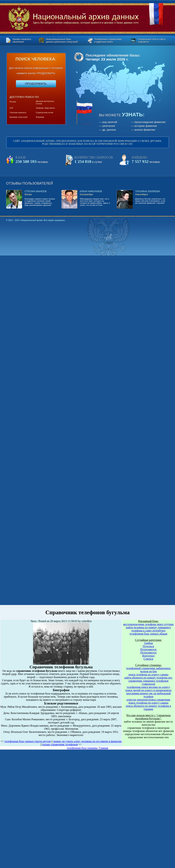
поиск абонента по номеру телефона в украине (148, 707)
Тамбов (148, 643)
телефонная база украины (82, 748)
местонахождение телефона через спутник (148, 624)
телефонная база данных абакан (148, 634)
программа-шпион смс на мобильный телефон (148, 695)
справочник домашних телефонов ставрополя (148, 682)
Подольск (148, 646)
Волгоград (148, 656)
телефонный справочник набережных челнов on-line (148, 670)
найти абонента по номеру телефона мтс (148, 678)
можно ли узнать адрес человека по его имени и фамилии (88, 741)
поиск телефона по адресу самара (148, 675)
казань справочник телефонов (60, 744)
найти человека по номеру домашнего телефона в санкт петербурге (148, 629)
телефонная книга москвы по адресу (148, 687)
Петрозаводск (148, 649)
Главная (104, 748)
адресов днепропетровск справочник (148, 700)
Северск (148, 659)
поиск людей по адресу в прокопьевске (148, 690)
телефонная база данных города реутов (28, 741)
